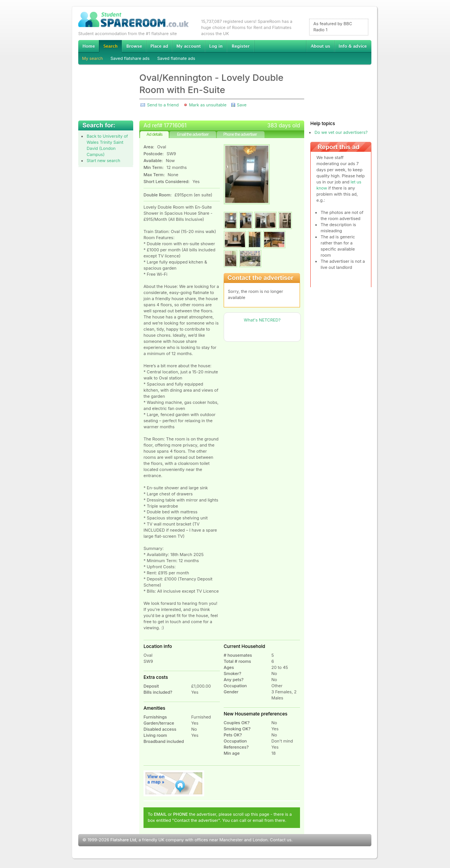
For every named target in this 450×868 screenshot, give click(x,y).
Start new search (103, 161)
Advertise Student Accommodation (159, 46)
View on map (174, 783)
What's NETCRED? (262, 320)
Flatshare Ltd (123, 840)
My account (189, 46)
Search (110, 46)
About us (320, 46)
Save (241, 105)
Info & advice (353, 46)
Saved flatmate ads (176, 58)
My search (93, 58)
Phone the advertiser (240, 134)
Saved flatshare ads (130, 58)
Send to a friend (163, 105)
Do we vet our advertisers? (341, 132)
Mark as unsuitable (208, 105)
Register (241, 46)
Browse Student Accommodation (134, 46)
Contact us (281, 840)
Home (89, 46)
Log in (216, 46)
